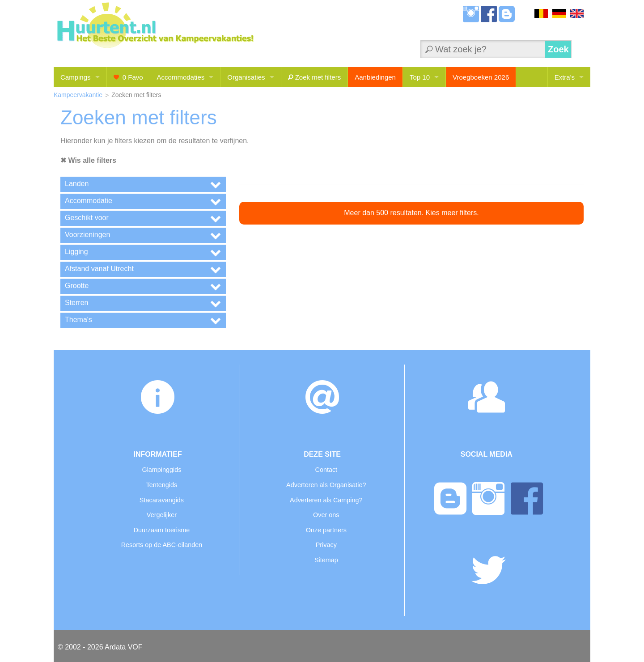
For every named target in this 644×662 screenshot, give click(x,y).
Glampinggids (161, 470)
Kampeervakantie (78, 95)
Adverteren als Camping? (326, 500)
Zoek (558, 49)
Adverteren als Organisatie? (326, 485)
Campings (76, 77)
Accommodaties (181, 77)
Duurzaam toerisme (162, 530)
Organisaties (246, 77)
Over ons (326, 515)
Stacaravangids (162, 500)
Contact (326, 470)
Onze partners (326, 530)
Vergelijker (162, 515)
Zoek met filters (315, 77)
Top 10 (420, 77)
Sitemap (326, 560)
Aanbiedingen (375, 77)
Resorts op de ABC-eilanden (162, 545)
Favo (128, 77)
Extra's (565, 77)
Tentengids (162, 485)
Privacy (326, 545)
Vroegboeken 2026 (481, 77)
